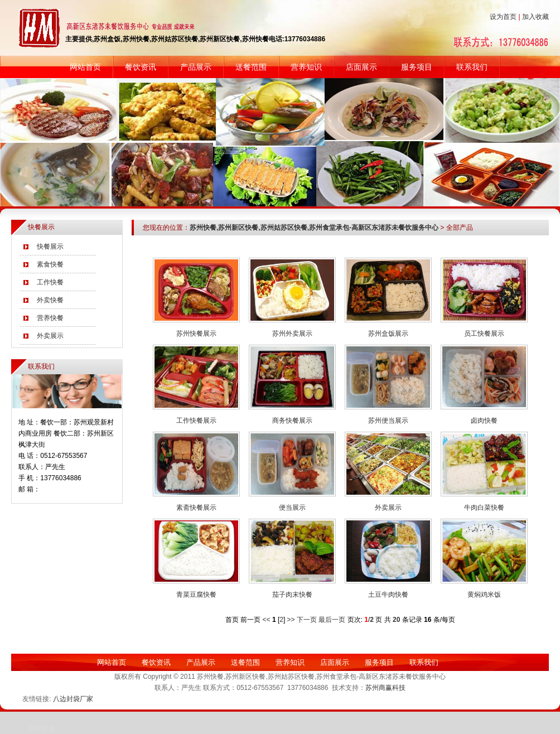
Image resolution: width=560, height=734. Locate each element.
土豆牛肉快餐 (388, 595)
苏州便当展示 (388, 421)
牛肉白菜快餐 (484, 508)
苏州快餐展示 (196, 334)
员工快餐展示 (484, 334)
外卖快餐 (50, 300)
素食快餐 (50, 264)
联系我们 (472, 67)
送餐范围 (251, 67)
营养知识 (306, 67)
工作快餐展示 (196, 421)
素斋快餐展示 (196, 508)
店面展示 (361, 67)
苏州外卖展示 (292, 334)
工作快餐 (50, 282)
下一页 (308, 620)
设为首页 (503, 17)
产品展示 (196, 67)
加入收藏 (535, 17)
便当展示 (292, 508)
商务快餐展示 (292, 421)
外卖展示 (50, 336)
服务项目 (417, 67)
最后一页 (333, 620)
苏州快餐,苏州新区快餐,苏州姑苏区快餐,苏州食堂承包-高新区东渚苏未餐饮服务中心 (314, 228)
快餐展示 (50, 247)
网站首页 (85, 67)
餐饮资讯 (141, 67)
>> (291, 620)
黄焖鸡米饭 (484, 595)
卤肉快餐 (484, 421)
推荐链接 (41, 728)
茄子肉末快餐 (292, 595)
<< (267, 620)
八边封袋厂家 (73, 699)
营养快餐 (50, 318)
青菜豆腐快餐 (196, 595)
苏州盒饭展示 (388, 334)
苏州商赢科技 (385, 688)
